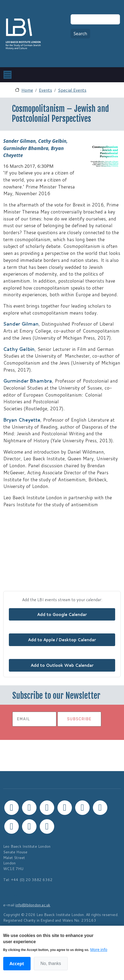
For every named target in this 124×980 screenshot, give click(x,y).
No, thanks (51, 963)
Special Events (72, 90)
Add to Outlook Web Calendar (62, 665)
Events (45, 90)
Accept (17, 964)
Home (27, 90)
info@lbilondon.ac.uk (33, 905)
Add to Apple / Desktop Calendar (62, 640)
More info (99, 949)
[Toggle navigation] (8, 75)
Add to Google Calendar (62, 614)
